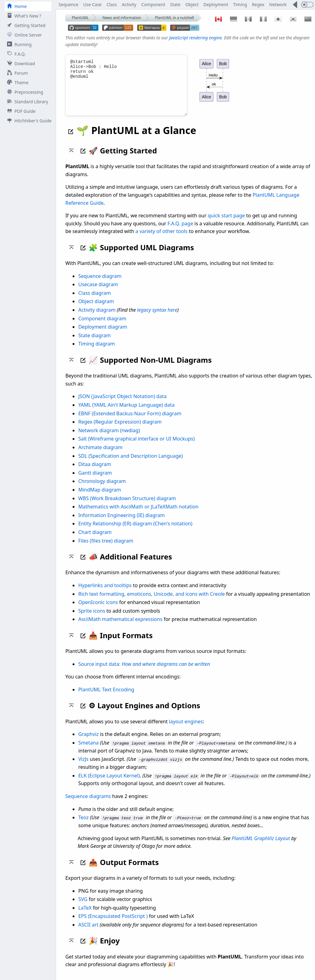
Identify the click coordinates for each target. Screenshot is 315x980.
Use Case (92, 4)
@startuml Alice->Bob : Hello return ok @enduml (126, 89)
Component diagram (102, 325)
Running (18, 44)
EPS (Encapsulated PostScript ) (113, 923)
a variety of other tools (161, 238)
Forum (16, 73)
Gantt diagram (95, 480)
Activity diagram (97, 317)
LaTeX (85, 914)
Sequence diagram (100, 283)
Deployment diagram (103, 334)
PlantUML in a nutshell (175, 18)
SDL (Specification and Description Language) (130, 463)
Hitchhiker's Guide (28, 121)
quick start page (226, 222)
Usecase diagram (98, 291)
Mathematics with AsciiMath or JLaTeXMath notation (138, 513)
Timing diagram (96, 350)
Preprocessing (24, 92)
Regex (258, 4)
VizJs (83, 766)
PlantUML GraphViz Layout (261, 845)
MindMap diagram (100, 496)
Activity (129, 4)
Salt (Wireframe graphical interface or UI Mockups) (136, 445)
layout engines (186, 728)
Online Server (23, 35)
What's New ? (23, 16)
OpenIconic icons (98, 609)
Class (112, 4)
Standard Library (26, 102)
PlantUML (80, 18)
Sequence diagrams (88, 803)
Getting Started (25, 25)
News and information (122, 18)
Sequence (68, 4)
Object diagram (96, 308)
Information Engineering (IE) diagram (121, 522)
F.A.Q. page (180, 230)
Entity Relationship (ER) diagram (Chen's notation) (135, 530)
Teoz (83, 824)
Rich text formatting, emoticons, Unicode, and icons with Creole (151, 601)
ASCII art (88, 931)
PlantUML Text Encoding (106, 696)
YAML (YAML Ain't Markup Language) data (126, 412)
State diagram (94, 342)
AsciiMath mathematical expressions (120, 626)
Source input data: (144, 671)
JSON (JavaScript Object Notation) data (122, 403)
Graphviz (88, 741)
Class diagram (94, 300)
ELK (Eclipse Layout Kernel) (109, 782)
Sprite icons (92, 618)
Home (16, 6)
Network (278, 4)
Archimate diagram (100, 454)
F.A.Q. (15, 54)
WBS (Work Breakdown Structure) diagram (127, 505)
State (175, 4)
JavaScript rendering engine (195, 38)
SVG (83, 906)
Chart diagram (95, 539)
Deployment (216, 4)
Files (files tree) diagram (106, 547)
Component (153, 4)
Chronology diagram (102, 488)
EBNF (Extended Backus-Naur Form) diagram (130, 420)
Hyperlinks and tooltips (105, 592)
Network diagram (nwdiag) (109, 437)
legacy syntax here (157, 317)
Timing (240, 4)
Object (192, 4)
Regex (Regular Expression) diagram (120, 429)
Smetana (88, 749)
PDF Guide (20, 111)
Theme (16, 83)
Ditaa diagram (95, 471)
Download (20, 63)
